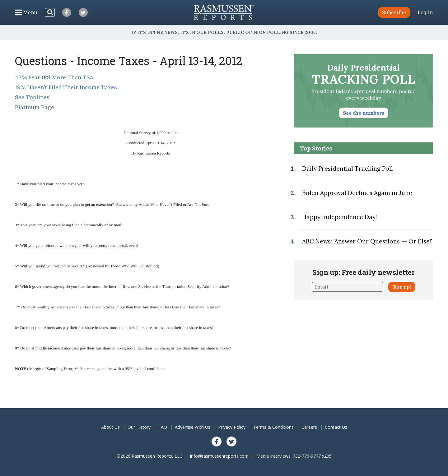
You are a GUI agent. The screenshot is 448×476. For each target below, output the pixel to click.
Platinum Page (35, 107)
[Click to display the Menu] (26, 12)
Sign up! (402, 287)
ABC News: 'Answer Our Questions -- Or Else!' (367, 241)
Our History (139, 427)
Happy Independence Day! (339, 217)
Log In (425, 12)
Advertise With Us (193, 427)
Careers (309, 427)
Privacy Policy (232, 427)
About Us (110, 427)
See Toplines (32, 97)
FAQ (163, 427)
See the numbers (364, 113)
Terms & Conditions (273, 427)
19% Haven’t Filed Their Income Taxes (66, 87)
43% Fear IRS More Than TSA (54, 77)
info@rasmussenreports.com (219, 456)
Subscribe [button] (394, 12)
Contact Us (336, 427)
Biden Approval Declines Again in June (357, 193)
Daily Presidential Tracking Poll (348, 169)
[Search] (50, 12)
